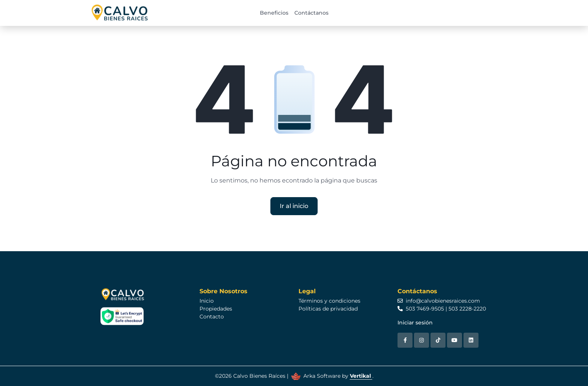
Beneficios (274, 13)
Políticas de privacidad (328, 309)
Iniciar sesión (415, 323)
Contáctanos (311, 13)
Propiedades (216, 309)
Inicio (207, 301)
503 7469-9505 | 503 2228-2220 (442, 309)
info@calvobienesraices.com (439, 301)
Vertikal (361, 376)
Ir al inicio (294, 206)
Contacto (212, 317)
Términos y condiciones (329, 301)
